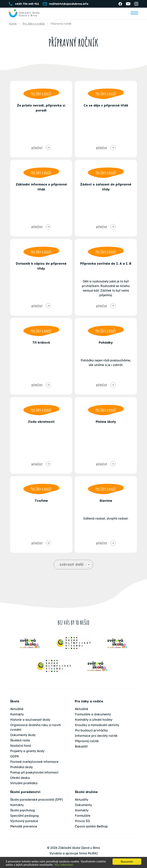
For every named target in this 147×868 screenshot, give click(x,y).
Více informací (64, 865)
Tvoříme (41, 501)
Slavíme (106, 501)
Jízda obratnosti (41, 422)
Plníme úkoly (106, 422)
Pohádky (106, 342)
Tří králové (41, 342)
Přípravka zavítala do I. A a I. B (106, 264)
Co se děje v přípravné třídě (106, 105)
